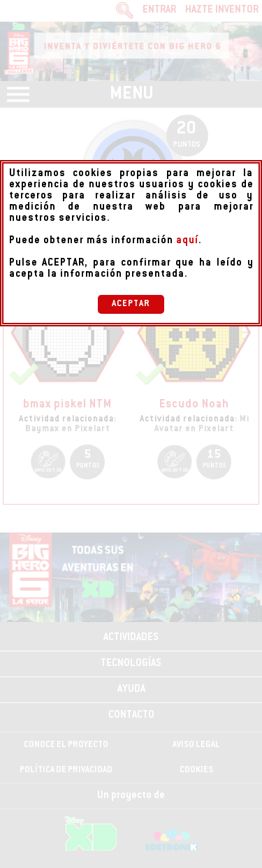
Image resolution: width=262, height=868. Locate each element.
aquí (187, 241)
